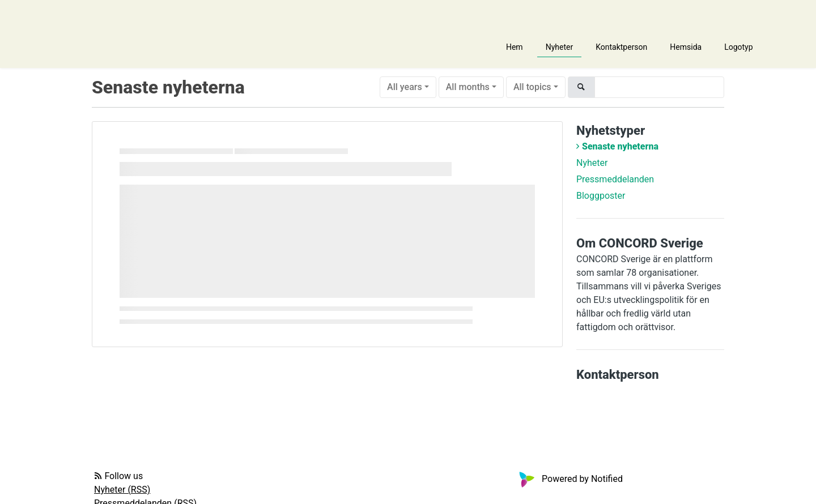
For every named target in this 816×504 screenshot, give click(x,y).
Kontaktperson (621, 47)
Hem (515, 47)
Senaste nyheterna (620, 146)
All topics (532, 87)
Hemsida (686, 47)
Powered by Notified (569, 479)
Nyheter (560, 47)
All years (405, 87)
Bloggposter (601, 196)
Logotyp (738, 47)
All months (468, 87)
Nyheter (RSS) (122, 490)
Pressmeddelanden (615, 179)
